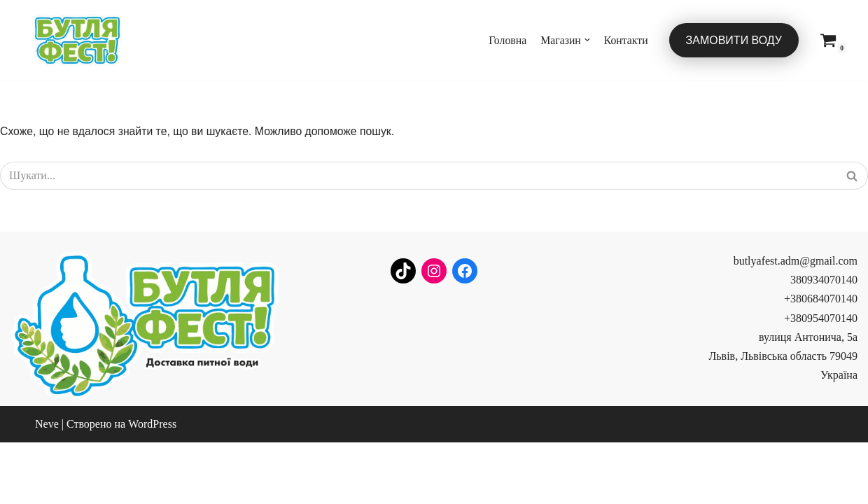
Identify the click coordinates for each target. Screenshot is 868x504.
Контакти (626, 40)
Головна (506, 40)
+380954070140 (821, 380)
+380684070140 (821, 361)
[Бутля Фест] (77, 40)
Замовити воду (734, 40)
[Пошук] (418, 176)
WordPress (152, 486)
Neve (47, 486)
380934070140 (824, 342)
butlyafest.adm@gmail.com (796, 322)
